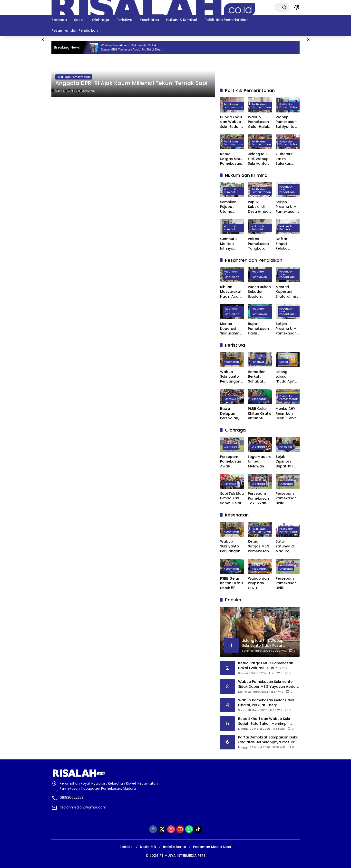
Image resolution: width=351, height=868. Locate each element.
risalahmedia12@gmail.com (83, 807)
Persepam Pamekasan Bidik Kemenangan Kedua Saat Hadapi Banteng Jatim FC (288, 499)
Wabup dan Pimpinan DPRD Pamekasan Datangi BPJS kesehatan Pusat (259, 583)
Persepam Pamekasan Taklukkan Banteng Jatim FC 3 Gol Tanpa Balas (258, 499)
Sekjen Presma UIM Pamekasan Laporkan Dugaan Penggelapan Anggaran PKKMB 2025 (288, 207)
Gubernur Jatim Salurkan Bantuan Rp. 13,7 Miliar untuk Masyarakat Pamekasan (286, 159)
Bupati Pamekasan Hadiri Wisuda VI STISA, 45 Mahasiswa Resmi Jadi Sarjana (258, 329)
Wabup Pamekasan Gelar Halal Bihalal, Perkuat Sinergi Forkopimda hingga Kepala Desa (259, 122)
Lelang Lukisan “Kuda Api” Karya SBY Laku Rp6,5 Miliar (285, 377)
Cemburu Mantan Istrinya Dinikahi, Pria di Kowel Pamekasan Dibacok (231, 244)
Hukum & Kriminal (230, 191)
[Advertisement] (328, 109)
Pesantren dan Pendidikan (287, 190)
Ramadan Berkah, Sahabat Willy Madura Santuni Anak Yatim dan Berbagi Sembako (259, 377)
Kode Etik (148, 847)
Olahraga (230, 447)
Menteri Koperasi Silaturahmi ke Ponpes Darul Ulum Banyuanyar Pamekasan (286, 292)
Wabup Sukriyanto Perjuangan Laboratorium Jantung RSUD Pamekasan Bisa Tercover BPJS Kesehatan (231, 377)
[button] (284, 7)
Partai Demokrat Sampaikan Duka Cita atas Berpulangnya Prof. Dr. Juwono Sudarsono (268, 740)
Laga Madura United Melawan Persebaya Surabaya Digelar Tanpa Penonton (260, 462)
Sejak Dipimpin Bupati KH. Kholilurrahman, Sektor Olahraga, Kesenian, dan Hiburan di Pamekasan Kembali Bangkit (287, 462)
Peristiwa (258, 362)
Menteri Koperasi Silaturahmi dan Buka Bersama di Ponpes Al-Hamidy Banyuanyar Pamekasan (231, 329)
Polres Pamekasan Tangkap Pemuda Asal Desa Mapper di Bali (260, 244)
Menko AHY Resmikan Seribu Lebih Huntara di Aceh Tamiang (286, 414)
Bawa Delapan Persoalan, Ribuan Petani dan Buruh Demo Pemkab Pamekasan (231, 414)
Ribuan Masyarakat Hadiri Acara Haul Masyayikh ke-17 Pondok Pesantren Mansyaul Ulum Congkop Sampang (232, 292)
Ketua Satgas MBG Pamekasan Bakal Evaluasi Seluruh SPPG (232, 159)
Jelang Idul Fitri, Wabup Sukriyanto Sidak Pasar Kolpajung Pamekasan (258, 159)
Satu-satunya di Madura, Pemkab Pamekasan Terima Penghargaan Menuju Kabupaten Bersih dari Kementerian (287, 546)
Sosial (284, 362)
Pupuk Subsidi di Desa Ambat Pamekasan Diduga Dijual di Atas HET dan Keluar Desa (259, 207)
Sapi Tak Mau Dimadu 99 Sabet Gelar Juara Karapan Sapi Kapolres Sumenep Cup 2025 (232, 499)
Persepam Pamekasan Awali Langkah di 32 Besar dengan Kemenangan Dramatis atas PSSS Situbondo (232, 462)
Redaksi (126, 847)
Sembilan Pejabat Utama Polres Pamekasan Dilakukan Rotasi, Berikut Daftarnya (231, 207)
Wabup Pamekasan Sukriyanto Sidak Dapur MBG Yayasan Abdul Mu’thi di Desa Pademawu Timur (141, 48)
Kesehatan (231, 362)
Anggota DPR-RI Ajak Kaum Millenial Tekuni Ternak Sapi (131, 83)
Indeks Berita (175, 847)
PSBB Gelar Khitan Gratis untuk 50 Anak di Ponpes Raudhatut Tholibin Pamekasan (259, 414)
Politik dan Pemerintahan (74, 77)
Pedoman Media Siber (212, 847)
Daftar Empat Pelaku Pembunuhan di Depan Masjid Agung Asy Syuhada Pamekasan (288, 244)
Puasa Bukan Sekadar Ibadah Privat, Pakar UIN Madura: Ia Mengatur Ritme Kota (259, 292)
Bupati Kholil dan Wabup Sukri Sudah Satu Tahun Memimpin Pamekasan (231, 122)
